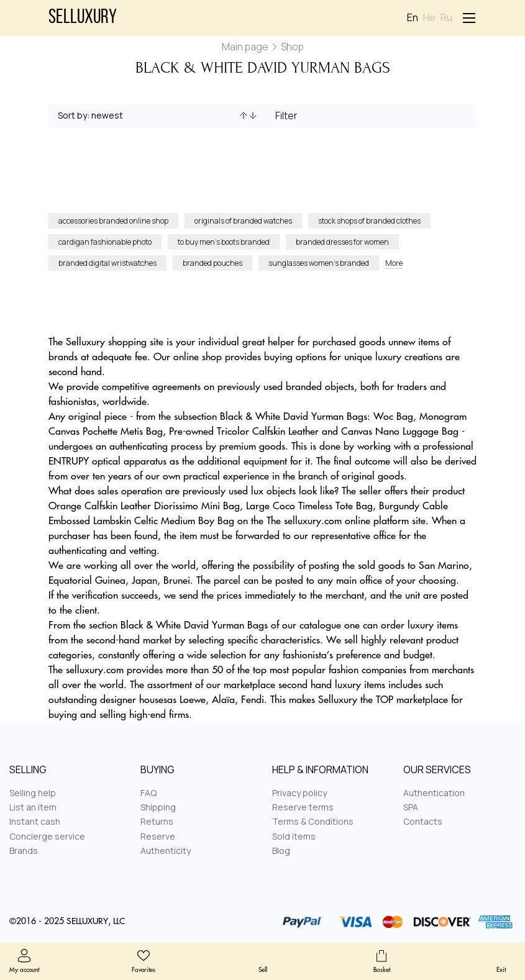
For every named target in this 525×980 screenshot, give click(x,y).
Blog (281, 851)
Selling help (33, 793)
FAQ (148, 793)
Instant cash (35, 821)
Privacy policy (299, 793)
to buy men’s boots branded (224, 242)
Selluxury (83, 18)
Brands (24, 851)
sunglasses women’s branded (319, 263)
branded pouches (212, 263)
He (429, 18)
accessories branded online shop (113, 221)
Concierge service (47, 836)
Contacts (423, 821)
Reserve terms (303, 807)
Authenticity (166, 851)
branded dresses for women (342, 242)
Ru (446, 18)
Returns (157, 821)
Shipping (158, 807)
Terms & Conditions (313, 821)
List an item (33, 807)
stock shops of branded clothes (369, 221)
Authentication (434, 793)
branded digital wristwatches (107, 263)
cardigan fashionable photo (105, 242)
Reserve (158, 836)
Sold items (294, 836)
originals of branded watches (243, 221)
